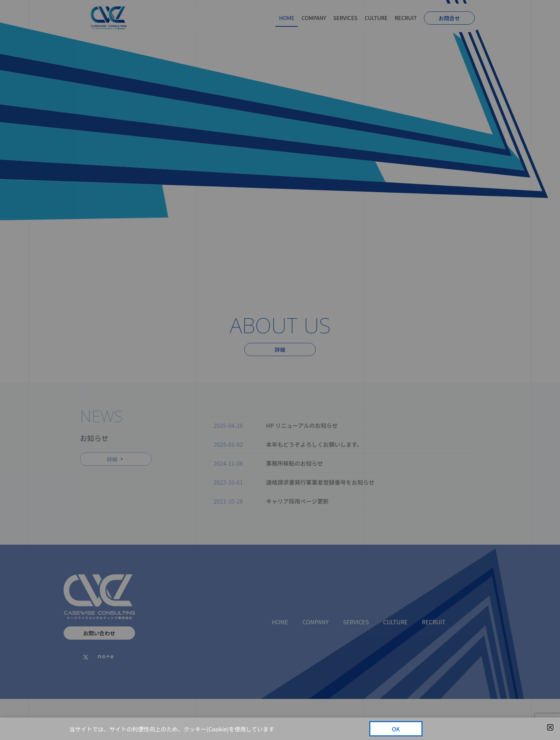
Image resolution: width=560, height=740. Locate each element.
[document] (280, 370)
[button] (550, 727)
